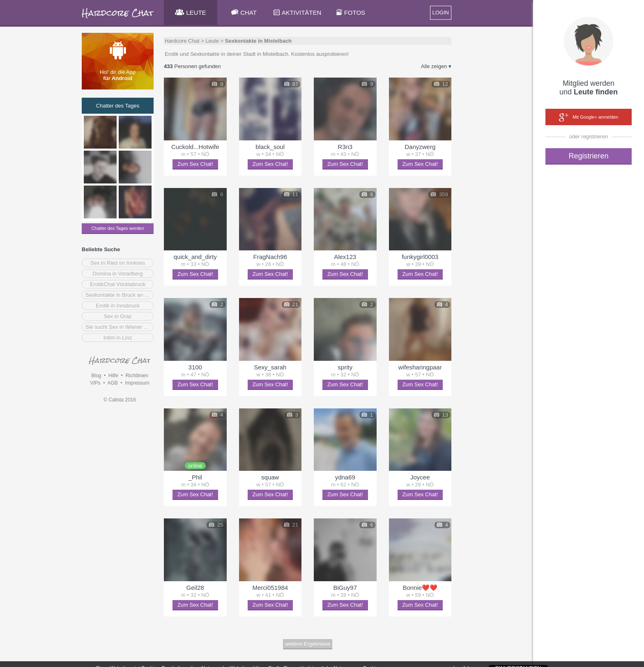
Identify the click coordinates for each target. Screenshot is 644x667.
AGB (112, 383)
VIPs (95, 383)
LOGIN (441, 13)
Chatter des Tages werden (117, 228)
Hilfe (113, 376)
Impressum (137, 383)
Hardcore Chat (182, 41)
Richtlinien (137, 376)
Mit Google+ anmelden (589, 117)
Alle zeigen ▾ (436, 66)
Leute (212, 41)
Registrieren (588, 156)
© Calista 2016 (120, 400)
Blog (96, 376)
